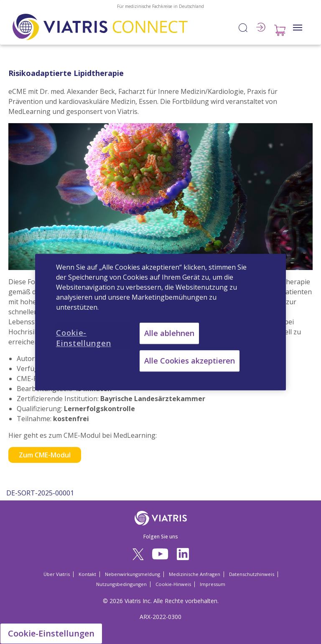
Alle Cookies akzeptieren (190, 361)
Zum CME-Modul (45, 455)
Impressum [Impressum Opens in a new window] (213, 584)
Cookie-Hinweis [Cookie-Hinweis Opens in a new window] (173, 584)
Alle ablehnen (169, 333)
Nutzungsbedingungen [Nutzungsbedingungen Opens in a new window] (121, 584)
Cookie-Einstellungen (51, 633)
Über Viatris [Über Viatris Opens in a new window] (57, 574)
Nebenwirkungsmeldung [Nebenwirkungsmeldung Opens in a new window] (132, 574)
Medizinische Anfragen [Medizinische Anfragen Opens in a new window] (195, 574)
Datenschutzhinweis (252, 574)
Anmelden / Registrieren (261, 27)
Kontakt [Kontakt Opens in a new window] (87, 574)
